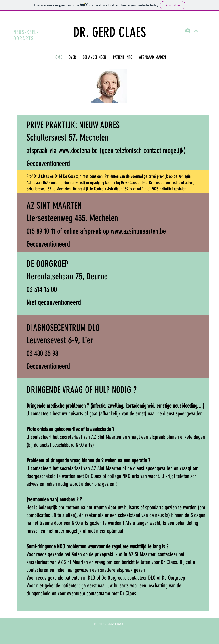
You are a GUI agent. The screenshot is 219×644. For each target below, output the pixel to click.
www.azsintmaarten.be (138, 231)
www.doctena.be (78, 150)
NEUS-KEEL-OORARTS (26, 35)
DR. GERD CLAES (110, 32)
